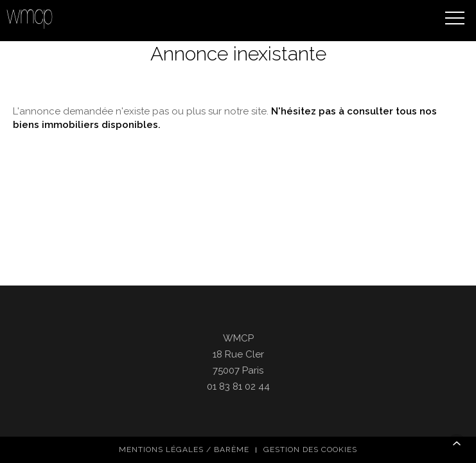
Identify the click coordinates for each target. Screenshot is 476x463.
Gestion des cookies (310, 386)
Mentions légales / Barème (184, 386)
